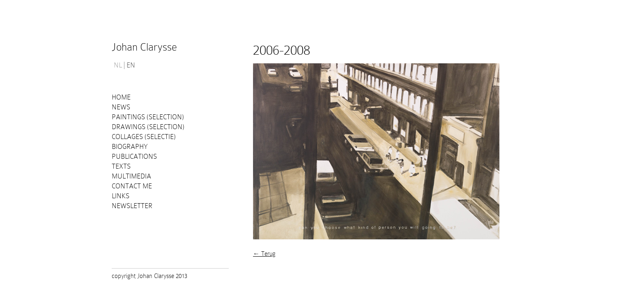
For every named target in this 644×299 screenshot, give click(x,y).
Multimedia (131, 176)
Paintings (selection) (148, 117)
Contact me (132, 186)
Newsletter (132, 206)
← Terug (264, 254)
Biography (130, 147)
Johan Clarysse (144, 47)
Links (121, 196)
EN (131, 65)
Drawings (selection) (148, 127)
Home (121, 97)
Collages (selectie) (144, 137)
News (121, 107)
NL (118, 65)
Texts (121, 166)
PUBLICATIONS (134, 156)
